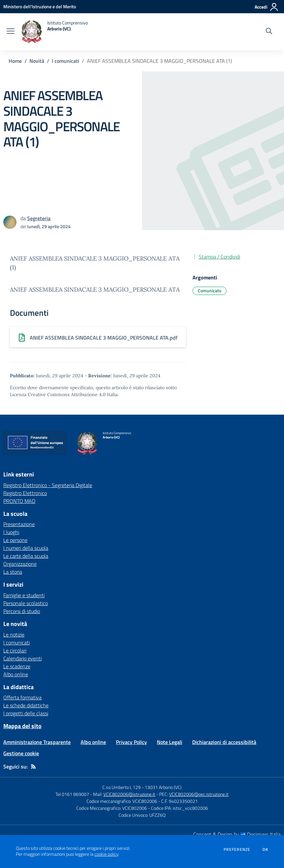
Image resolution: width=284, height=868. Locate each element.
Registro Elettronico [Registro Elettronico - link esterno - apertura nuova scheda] (25, 493)
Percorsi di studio (22, 611)
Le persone (15, 540)
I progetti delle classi (26, 713)
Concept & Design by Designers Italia (237, 834)
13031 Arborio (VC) (163, 787)
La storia (13, 572)
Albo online (16, 674)
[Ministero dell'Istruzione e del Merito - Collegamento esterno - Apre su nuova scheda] (40, 6)
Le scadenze (17, 666)
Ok (266, 849)
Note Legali (170, 742)
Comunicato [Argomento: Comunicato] (210, 290)
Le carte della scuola (26, 556)
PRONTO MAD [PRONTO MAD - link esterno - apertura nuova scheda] (19, 501)
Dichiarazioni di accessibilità (224, 742)
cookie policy (106, 854)
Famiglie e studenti (24, 595)
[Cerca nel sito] (269, 32)
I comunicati (66, 61)
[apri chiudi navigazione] (11, 32)
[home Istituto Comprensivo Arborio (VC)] (54, 32)
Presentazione (19, 524)
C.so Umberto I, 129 (122, 787)
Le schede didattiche (26, 705)
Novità (37, 61)
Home (15, 61)
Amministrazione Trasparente (37, 742)
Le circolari (15, 650)
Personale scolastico (26, 603)
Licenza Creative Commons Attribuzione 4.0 (58, 394)
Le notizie (14, 635)
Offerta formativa (22, 697)
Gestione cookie (21, 753)
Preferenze (237, 849)
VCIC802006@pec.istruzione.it (199, 794)
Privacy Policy (131, 742)
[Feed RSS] (33, 766)
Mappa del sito (22, 726)
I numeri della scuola (26, 548)
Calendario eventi (22, 658)
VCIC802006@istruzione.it (129, 794)
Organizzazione (20, 564)
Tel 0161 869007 (72, 794)
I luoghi (11, 532)
